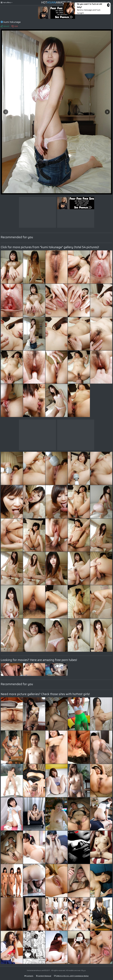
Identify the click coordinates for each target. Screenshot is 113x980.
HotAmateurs (56, 2)
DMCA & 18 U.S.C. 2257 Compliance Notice (71, 976)
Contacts (29, 976)
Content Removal (44, 976)
